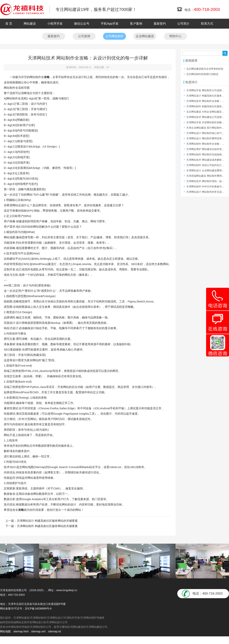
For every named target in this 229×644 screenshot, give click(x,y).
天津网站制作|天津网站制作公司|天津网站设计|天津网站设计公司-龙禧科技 (22, 9)
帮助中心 (175, 36)
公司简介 (183, 24)
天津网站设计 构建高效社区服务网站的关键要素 (47, 521)
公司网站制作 (114, 36)
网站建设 (30, 24)
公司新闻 (84, 36)
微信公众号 (82, 24)
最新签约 (160, 24)
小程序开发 (55, 24)
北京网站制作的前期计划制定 (202, 74)
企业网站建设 (145, 36)
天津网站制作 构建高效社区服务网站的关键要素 (47, 526)
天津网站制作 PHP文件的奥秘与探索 (206, 187)
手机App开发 (110, 24)
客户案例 (136, 24)
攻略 (47, 77)
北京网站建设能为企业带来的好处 (205, 69)
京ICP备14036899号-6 (38, 609)
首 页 (9, 24)
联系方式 (207, 24)
